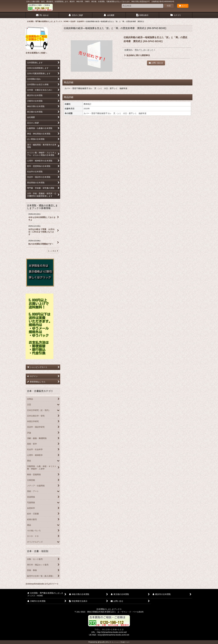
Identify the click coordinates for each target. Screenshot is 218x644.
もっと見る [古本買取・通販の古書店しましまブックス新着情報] (53, 251)
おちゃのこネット (104, 642)
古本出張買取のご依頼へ (36, 53)
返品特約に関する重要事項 (137, 55)
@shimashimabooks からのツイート (42, 584)
